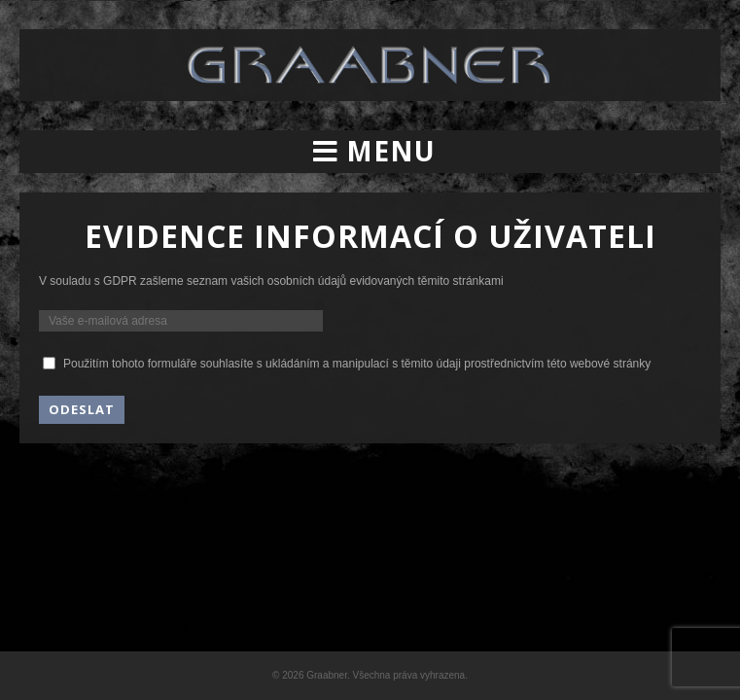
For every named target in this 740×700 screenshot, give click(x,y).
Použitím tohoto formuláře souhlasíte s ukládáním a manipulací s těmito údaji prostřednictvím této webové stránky (357, 364)
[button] (370, 152)
